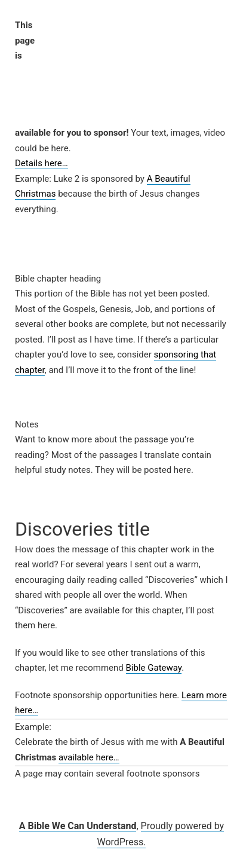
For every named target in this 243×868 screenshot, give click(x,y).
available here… (89, 757)
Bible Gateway (154, 668)
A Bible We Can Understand (78, 826)
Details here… (41, 163)
